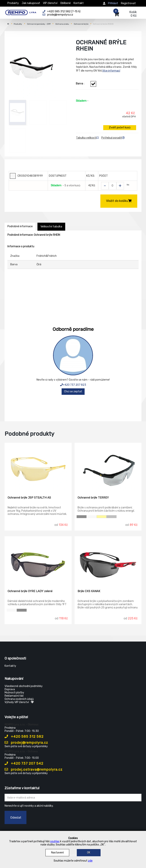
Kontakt (79, 3)
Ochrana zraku (62, 24)
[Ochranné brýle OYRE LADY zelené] (38, 560)
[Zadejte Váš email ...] (73, 798)
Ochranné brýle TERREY (93, 498)
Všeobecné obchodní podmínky (24, 686)
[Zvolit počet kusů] (113, 186)
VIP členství (50, 3)
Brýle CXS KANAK (89, 591)
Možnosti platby (14, 693)
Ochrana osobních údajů (19, 699)
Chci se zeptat (73, 391)
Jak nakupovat (31, 3)
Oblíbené (65, 3)
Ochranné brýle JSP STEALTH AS (29, 498)
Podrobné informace (20, 226)
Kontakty (10, 666)
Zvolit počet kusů (120, 128)
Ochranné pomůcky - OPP (39, 24)
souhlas (55, 841)
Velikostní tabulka (51, 227)
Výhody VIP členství (19, 702)
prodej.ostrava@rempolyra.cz (34, 770)
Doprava (10, 689)
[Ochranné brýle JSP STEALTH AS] (38, 467)
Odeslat (16, 818)
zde (90, 861)
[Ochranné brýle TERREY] (108, 467)
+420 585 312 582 (24, 737)
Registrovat (128, 3)
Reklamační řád (14, 696)
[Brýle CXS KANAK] (108, 560)
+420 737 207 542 (24, 763)
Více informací (111, 71)
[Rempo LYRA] (21, 12)
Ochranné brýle (81, 24)
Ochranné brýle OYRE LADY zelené (30, 591)
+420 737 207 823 (73, 385)
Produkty (13, 3)
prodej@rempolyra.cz (26, 743)
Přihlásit (113, 3)
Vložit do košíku (119, 201)
